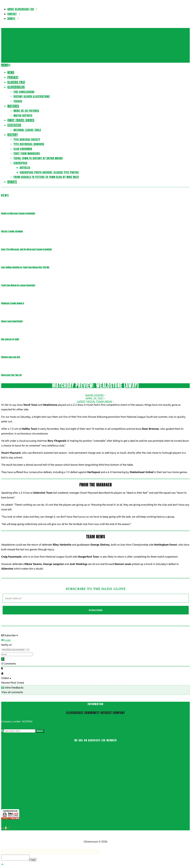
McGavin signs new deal (11, 357)
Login (6, 640)
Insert (33, 860)
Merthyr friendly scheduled (12, 231)
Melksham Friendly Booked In (13, 303)
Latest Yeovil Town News (94, 402)
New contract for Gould (10, 339)
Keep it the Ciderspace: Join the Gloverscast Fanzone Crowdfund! (26, 249)
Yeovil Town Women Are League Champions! (18, 285)
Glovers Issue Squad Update (12, 321)
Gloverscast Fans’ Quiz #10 (11, 375)
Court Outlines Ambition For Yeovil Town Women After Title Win (25, 267)
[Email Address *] (96, 598)
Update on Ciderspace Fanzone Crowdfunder (18, 213)
